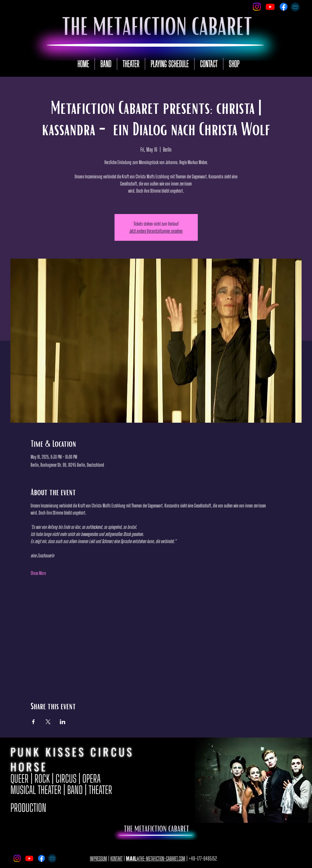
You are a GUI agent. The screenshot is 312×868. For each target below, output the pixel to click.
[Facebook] (284, 7)
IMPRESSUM (98, 858)
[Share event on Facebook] (33, 722)
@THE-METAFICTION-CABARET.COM (156, 858)
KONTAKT (116, 858)
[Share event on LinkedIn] (63, 722)
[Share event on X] (48, 722)
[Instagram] (257, 7)
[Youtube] (270, 7)
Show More (38, 573)
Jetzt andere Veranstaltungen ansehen (156, 231)
